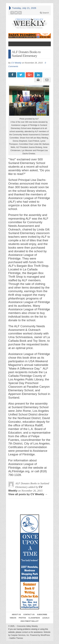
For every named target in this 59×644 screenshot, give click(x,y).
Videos (13, 618)
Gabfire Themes (16, 638)
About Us (16, 614)
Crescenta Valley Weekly (27, 626)
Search (44, 13)
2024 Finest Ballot (29, 621)
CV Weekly (16, 63)
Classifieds (34, 618)
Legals (46, 618)
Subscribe (42, 614)
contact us (26, 632)
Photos (22, 618)
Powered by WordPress (40, 635)
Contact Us (29, 614)
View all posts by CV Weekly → (28, 494)
